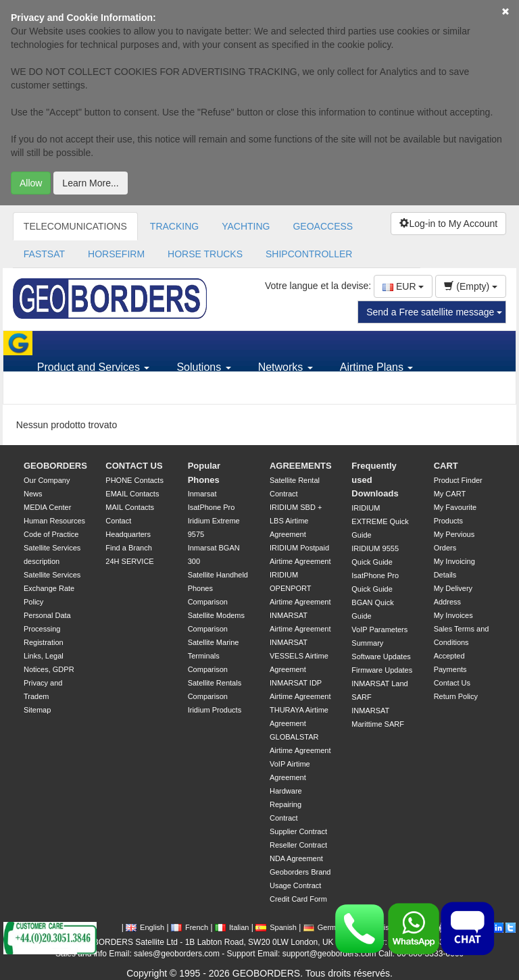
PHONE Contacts (134, 480)
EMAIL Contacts (132, 494)
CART (446, 466)
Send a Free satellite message (434, 312)
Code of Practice (51, 534)
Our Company (47, 480)
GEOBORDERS (55, 466)
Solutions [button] (203, 367)
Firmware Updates (382, 670)
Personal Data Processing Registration (47, 629)
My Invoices (453, 615)
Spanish (276, 927)
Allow (31, 183)
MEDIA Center (47, 507)
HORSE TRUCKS (205, 254)
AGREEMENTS (301, 466)
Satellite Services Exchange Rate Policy (52, 588)
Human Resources (54, 521)
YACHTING (246, 226)
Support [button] (61, 391)
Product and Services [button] (94, 367)
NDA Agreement (296, 858)
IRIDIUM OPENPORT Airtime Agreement (300, 588)
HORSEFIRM (116, 254)
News (33, 494)
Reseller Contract (298, 845)
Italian (232, 927)
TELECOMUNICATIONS (75, 226)
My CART (450, 494)
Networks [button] (286, 367)
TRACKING (174, 226)
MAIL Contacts (130, 507)
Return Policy (456, 696)
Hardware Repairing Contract (286, 804)
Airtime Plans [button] (377, 367)
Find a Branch (128, 548)
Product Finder (458, 480)
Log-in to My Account (448, 224)
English (145, 927)
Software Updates (381, 656)
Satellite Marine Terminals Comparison (214, 656)
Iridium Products (215, 710)
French (190, 927)
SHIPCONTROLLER (309, 254)
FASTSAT (44, 254)
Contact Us (452, 683)
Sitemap (37, 710)
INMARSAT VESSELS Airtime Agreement (299, 656)
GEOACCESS (323, 226)
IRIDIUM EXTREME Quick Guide (380, 521)
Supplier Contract (298, 831)
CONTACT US (134, 466)
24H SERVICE (129, 561)
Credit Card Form (298, 899)
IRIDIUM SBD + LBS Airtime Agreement (296, 521)
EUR (403, 286)
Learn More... (90, 183)
